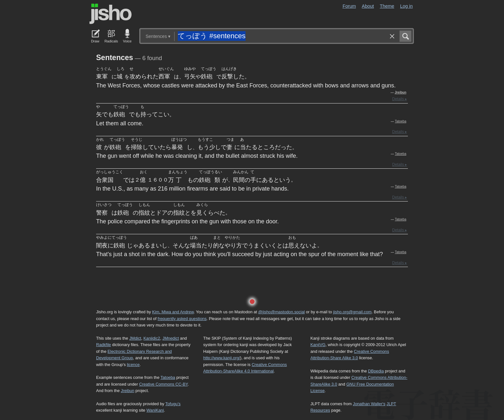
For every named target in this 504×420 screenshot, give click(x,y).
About (368, 6)
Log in (406, 6)
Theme (387, 6)
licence (133, 365)
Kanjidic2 (152, 338)
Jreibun (401, 92)
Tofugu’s (173, 404)
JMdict (135, 338)
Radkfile (104, 345)
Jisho (111, 14)
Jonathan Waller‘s (369, 404)
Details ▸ (400, 99)
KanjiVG (318, 345)
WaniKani (155, 410)
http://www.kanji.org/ (222, 358)
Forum (349, 6)
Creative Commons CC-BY (163, 384)
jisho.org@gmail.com (352, 312)
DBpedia (376, 371)
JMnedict (171, 338)
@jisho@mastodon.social (281, 312)
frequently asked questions (182, 319)
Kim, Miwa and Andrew (173, 312)
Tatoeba (401, 121)
